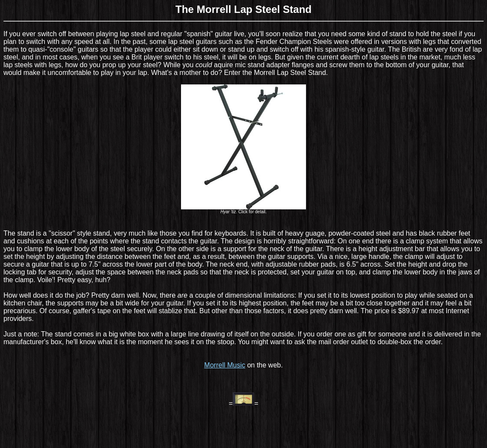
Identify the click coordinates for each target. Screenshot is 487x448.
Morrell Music (225, 365)
